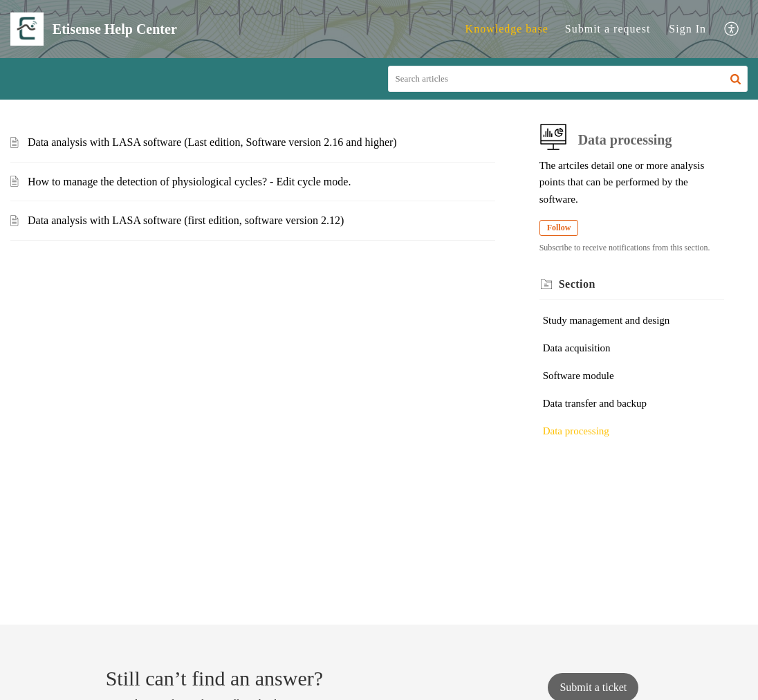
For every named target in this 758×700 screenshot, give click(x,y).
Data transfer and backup (595, 403)
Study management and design (607, 320)
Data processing (576, 431)
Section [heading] (577, 284)
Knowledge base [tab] (507, 29)
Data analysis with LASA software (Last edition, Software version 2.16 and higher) (212, 142)
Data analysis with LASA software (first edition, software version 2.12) (186, 220)
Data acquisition (577, 348)
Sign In (687, 29)
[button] (732, 29)
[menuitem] (687, 29)
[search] (568, 79)
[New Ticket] (593, 687)
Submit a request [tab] (608, 29)
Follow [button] (559, 228)
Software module (579, 376)
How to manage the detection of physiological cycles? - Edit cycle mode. (189, 182)
